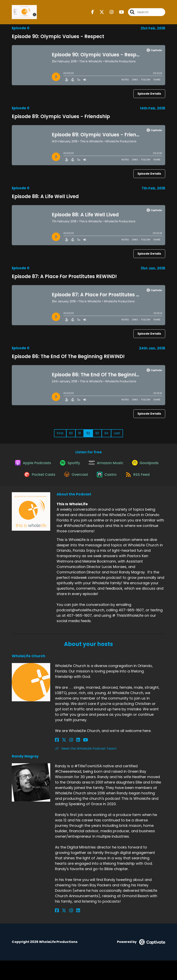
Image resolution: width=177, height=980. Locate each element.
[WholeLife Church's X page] (62, 760)
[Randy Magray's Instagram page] (67, 930)
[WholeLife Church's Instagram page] (67, 760)
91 (80, 433)
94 (106, 433)
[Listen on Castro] (143, 480)
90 (71, 433)
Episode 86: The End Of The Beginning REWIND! (68, 356)
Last (117, 433)
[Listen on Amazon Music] (125, 465)
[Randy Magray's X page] (62, 930)
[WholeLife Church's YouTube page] (76, 760)
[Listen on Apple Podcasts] (49, 465)
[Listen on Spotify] (87, 465)
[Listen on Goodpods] (33, 480)
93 (97, 433)
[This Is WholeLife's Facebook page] (93, 13)
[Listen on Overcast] (111, 480)
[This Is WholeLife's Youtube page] (119, 13)
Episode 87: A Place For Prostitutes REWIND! (64, 276)
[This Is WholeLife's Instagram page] (109, 13)
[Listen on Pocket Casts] (73, 479)
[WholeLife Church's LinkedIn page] (71, 760)
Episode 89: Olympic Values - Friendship (61, 116)
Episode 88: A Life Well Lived (45, 196)
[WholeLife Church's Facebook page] (57, 760)
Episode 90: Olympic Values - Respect (58, 36)
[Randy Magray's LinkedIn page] (71, 930)
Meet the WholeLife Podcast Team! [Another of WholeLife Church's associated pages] (86, 768)
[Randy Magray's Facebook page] (57, 930)
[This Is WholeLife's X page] (99, 13)
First (60, 433)
